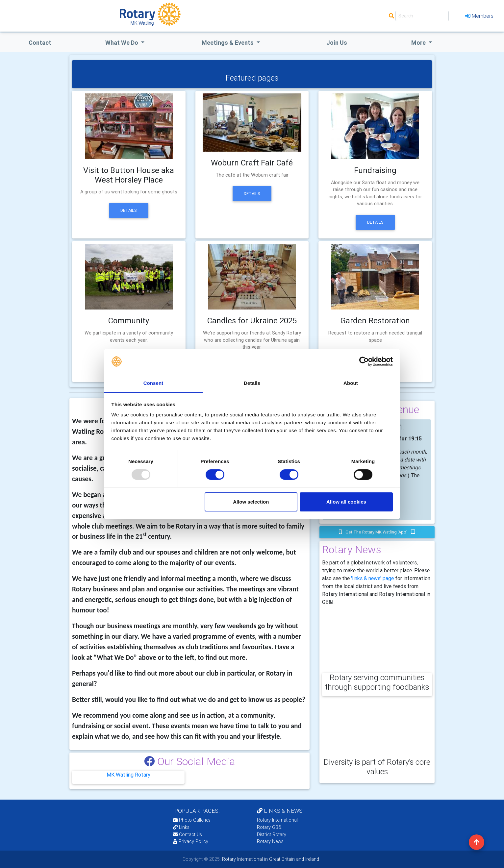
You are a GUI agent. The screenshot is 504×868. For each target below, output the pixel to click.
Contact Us (188, 834)
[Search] (422, 16)
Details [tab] (252, 383)
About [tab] (351, 383)
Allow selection (251, 502)
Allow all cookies (346, 502)
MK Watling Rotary (128, 775)
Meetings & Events (228, 43)
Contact (40, 43)
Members (479, 16)
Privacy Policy (191, 841)
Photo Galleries (192, 820)
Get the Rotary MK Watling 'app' (377, 532)
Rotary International (277, 820)
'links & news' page (372, 578)
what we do (122, 43)
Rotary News (270, 841)
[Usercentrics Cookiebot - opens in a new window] (364, 361)
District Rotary (272, 834)
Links (181, 827)
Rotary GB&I (270, 827)
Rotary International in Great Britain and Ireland (270, 859)
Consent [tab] (153, 383)
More (419, 43)
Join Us (337, 43)
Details (129, 210)
